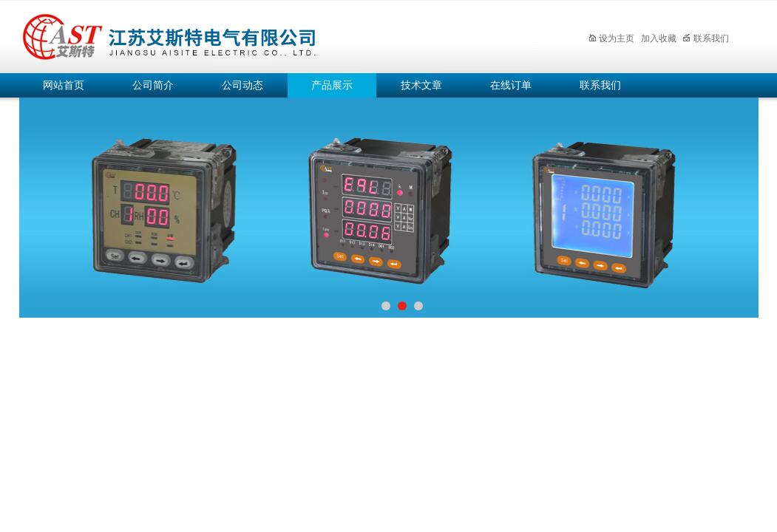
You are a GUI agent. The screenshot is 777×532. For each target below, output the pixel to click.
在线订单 (511, 85)
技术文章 (421, 85)
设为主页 (611, 38)
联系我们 (706, 38)
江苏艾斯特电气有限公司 (278, 34)
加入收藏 (659, 38)
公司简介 (153, 85)
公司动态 (242, 85)
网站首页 (64, 85)
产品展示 (332, 85)
